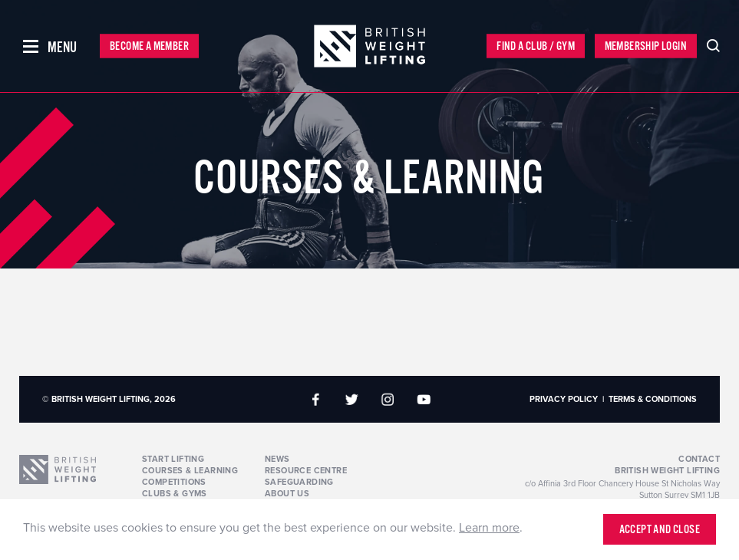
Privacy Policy (564, 399)
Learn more (489, 528)
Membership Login (646, 46)
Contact (699, 459)
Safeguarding (299, 482)
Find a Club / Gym (536, 46)
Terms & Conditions (653, 399)
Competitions (174, 482)
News (277, 459)
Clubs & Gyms (175, 494)
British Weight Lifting (667, 471)
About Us (287, 494)
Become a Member (149, 46)
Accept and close (660, 530)
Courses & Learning (190, 471)
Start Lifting (173, 459)
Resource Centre (306, 471)
